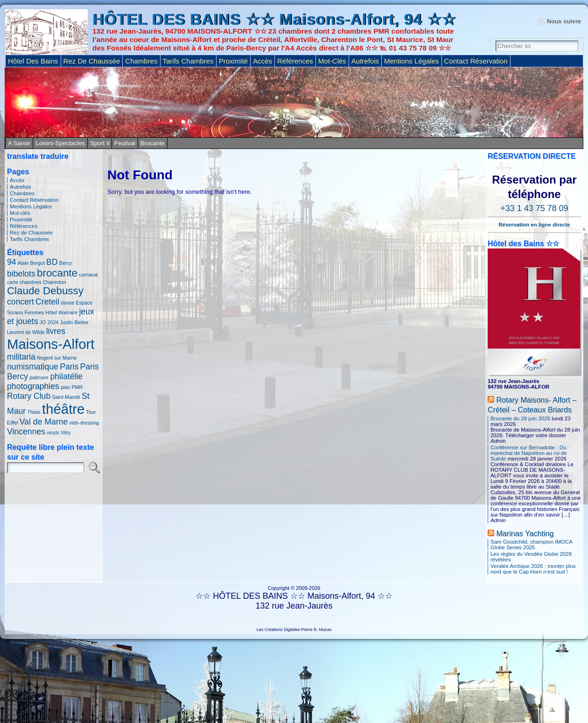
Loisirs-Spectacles (60, 143)
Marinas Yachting (525, 533)
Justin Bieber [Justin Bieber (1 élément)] (74, 322)
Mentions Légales (31, 206)
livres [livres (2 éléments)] (56, 331)
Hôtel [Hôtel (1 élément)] (51, 312)
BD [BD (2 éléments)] (52, 262)
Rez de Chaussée (31, 233)
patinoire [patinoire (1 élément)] (39, 377)
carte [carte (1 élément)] (13, 282)
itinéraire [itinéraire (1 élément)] (68, 312)
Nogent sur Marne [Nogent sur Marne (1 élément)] (57, 358)
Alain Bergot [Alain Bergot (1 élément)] (31, 263)
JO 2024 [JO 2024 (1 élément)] (49, 322)
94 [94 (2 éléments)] (12, 262)
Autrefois (20, 187)
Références (24, 226)
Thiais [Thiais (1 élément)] (34, 412)
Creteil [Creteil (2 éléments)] (47, 302)
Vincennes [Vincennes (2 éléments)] (26, 432)
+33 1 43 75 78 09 (534, 208)
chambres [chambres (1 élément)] (31, 282)
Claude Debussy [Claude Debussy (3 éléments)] (45, 291)
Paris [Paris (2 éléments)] (69, 367)
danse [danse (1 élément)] (67, 303)
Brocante (153, 143)
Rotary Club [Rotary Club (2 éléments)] (29, 396)
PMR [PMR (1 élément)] (77, 387)
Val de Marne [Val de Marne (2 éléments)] (44, 422)
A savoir (19, 143)
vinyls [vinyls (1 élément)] (53, 432)
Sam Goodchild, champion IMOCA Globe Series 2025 (531, 545)
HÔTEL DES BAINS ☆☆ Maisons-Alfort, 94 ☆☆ (274, 19)
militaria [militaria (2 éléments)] (21, 357)
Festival (125, 143)
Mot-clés (20, 213)
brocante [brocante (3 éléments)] (57, 273)
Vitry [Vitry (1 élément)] (66, 432)
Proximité (21, 220)
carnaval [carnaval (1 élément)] (88, 275)
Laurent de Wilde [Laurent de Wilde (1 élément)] (26, 332)
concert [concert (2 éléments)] (21, 302)
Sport (97, 143)
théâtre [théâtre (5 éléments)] (63, 409)
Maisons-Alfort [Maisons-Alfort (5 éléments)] (51, 344)
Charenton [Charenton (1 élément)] (55, 282)
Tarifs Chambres (29, 239)
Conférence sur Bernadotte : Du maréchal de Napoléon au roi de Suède (529, 453)
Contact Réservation (34, 200)
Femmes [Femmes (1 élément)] (34, 312)
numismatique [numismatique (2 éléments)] (33, 367)
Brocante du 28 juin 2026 (520, 418)
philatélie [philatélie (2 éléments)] (66, 376)
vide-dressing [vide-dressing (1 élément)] (84, 423)
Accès (17, 180)
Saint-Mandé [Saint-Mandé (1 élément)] (66, 397)
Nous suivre (564, 21)
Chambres (22, 193)
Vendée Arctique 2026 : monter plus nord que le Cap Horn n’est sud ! (533, 569)
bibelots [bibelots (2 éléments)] (21, 274)
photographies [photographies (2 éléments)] (33, 386)
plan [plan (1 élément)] (65, 387)
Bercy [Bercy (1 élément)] (66, 263)
